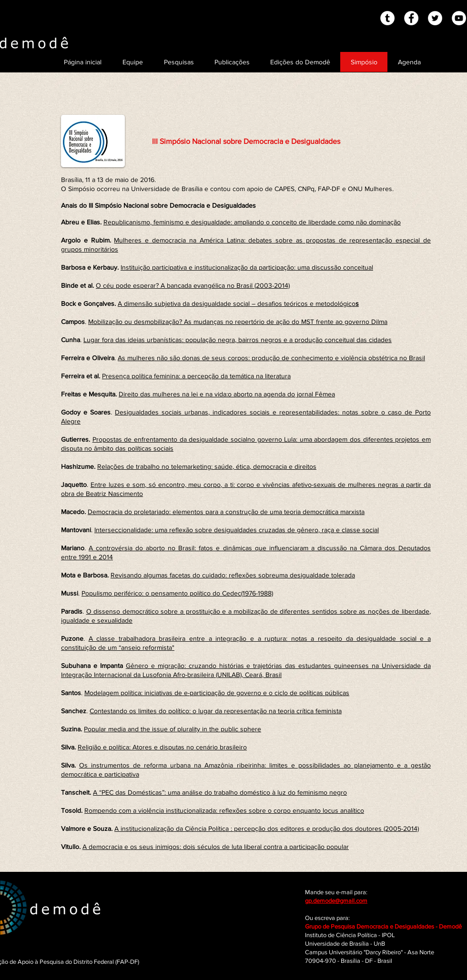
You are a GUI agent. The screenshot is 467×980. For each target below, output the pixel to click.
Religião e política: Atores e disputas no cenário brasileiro (162, 747)
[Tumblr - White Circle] (387, 18)
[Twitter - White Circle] (435, 18)
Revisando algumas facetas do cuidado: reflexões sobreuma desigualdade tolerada (233, 575)
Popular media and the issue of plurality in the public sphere (173, 729)
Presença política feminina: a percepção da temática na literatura (196, 376)
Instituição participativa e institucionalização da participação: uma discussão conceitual (247, 267)
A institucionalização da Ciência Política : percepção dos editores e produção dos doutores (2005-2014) (267, 828)
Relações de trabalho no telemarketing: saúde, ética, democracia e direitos (207, 466)
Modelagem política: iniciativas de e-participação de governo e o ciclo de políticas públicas (217, 693)
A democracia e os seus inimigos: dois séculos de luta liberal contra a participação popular (216, 847)
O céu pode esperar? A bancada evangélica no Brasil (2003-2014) (193, 285)
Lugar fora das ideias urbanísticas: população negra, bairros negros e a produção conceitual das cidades (238, 340)
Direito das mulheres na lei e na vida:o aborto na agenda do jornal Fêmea (227, 394)
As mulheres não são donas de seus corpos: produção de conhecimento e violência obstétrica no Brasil (271, 358)
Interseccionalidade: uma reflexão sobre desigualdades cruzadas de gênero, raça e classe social (237, 530)
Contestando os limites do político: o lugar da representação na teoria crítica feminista (216, 711)
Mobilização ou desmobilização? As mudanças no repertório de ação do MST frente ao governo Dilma (238, 322)
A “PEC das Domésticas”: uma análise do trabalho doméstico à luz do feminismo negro (220, 792)
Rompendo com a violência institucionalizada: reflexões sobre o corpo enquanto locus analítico (224, 810)
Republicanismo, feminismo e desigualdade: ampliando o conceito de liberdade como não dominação (252, 222)
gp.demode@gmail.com (336, 901)
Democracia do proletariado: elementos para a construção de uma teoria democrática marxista (226, 512)
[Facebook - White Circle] (411, 18)
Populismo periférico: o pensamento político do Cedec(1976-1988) (177, 593)
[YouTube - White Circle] (459, 18)
